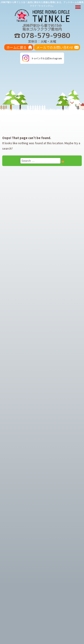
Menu (79, 5)
